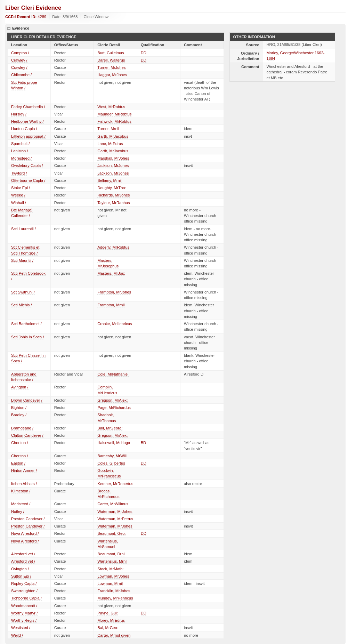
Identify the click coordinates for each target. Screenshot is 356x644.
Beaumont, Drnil (111, 554)
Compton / (20, 53)
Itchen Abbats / (24, 484)
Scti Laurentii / (23, 229)
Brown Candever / (27, 400)
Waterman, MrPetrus (115, 519)
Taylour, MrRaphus (114, 203)
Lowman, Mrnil (110, 583)
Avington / (20, 387)
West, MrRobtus (111, 107)
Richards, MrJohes (114, 195)
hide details (9, 29)
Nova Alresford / (25, 533)
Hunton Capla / (24, 129)
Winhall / (19, 203)
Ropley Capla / (24, 583)
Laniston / (20, 151)
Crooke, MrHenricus (115, 324)
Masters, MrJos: (111, 273)
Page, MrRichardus (114, 408)
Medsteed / (21, 504)
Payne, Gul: (107, 613)
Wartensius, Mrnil (112, 561)
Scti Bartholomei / (26, 324)
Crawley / (19, 60)
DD (144, 53)
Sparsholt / (20, 144)
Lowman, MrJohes (113, 576)
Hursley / (19, 114)
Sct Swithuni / (23, 292)
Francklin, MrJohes (114, 591)
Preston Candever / (28, 519)
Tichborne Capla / (26, 598)
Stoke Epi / (21, 188)
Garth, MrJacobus (113, 136)
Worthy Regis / (24, 620)
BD (144, 443)
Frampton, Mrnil (111, 305)
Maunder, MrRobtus (114, 114)
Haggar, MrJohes (112, 75)
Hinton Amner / (24, 470)
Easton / (18, 463)
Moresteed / (21, 158)
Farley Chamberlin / (28, 107)
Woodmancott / (24, 606)
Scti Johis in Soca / (28, 337)
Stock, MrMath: (110, 569)
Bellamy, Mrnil (109, 180)
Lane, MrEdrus (110, 144)
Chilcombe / (21, 75)
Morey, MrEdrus (111, 620)
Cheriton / (20, 443)
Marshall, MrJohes (113, 158)
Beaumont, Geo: (111, 533)
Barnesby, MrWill (112, 456)
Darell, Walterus (111, 60)
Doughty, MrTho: (112, 188)
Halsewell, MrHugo (114, 443)
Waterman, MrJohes (115, 512)
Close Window (96, 17)
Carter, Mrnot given (114, 635)
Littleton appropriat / (28, 136)
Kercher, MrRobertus (115, 484)
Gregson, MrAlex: (112, 400)
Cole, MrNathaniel (113, 374)
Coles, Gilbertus (111, 463)
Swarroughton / (24, 591)
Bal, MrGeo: (108, 628)
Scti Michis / (22, 305)
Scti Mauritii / (22, 260)
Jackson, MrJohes (113, 166)
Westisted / (21, 628)
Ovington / (20, 569)
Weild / (17, 635)
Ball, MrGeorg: (110, 428)
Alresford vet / (23, 554)
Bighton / (19, 408)
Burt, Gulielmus (111, 53)
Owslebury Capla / (27, 166)
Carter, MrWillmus (113, 504)
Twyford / (19, 173)
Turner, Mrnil (108, 129)
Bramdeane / (22, 428)
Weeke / (18, 195)
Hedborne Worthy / (27, 121)
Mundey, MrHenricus (115, 598)
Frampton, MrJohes (114, 292)
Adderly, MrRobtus (113, 247)
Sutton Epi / (21, 576)
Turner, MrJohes (111, 67)
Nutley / (18, 512)
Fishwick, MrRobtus (114, 121)
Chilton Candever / (27, 435)
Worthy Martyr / (24, 613)
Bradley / (19, 415)
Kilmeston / (21, 491)
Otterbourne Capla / (28, 180)
